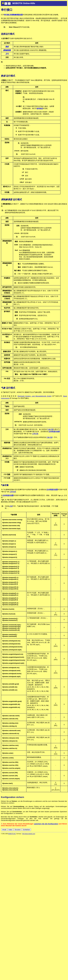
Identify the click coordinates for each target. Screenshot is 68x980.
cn (50, 831)
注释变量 (35, 434)
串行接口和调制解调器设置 (13, 15)
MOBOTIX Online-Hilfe (24, 3)
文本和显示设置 (54, 431)
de (53, 831)
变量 (11, 507)
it (62, 831)
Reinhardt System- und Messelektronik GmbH (34, 396)
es (58, 831)
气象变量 (50, 429)
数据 (7, 47)
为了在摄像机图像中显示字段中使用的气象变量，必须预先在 (24, 490)
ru (66, 831)
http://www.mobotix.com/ (29, 835)
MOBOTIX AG (12, 835)
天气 (7, 54)
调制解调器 (7, 50)
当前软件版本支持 (9, 396)
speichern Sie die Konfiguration (46, 825)
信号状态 (40, 108)
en (55, 831)
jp (64, 831)
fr (60, 831)
